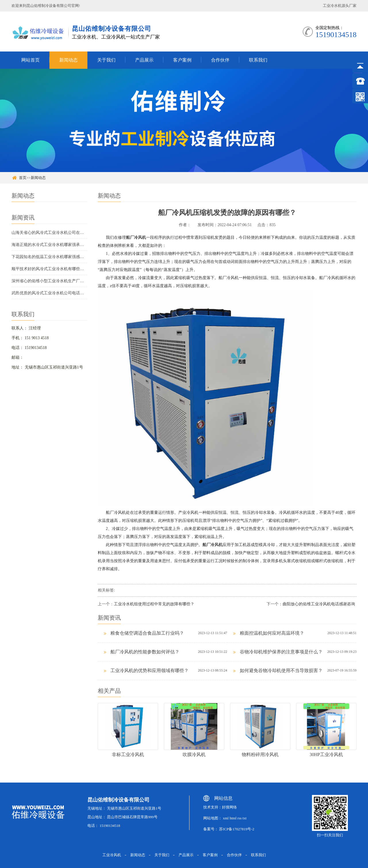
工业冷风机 (112, 855)
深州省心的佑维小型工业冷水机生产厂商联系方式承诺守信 (49, 281)
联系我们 (258, 60)
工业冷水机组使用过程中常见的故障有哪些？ (154, 604)
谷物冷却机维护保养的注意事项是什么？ (278, 652)
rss (239, 818)
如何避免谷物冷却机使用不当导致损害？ (278, 670)
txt (245, 818)
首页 (23, 178)
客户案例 (182, 60)
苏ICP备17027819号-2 (237, 829)
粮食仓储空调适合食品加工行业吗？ (144, 633)
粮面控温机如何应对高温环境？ (269, 633)
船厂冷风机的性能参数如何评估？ (141, 652)
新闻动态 (68, 60)
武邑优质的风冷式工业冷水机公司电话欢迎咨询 (49, 293)
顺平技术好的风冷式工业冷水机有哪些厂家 (49, 269)
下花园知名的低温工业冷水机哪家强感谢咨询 (49, 257)
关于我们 (106, 60)
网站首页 (30, 60)
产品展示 (144, 60)
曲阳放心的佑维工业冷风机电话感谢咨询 (319, 604)
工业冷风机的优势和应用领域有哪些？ (146, 670)
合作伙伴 (220, 60)
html (233, 818)
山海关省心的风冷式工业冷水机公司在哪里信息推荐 (49, 233)
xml (225, 818)
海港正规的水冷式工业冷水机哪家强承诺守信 (49, 245)
